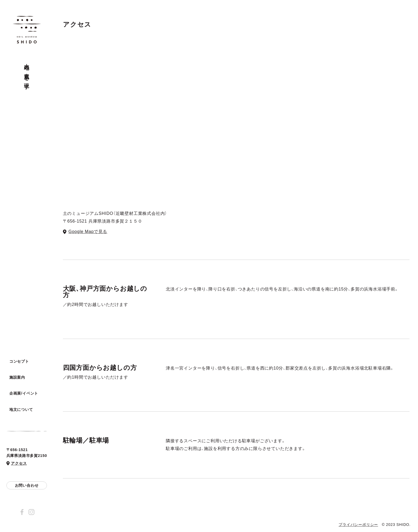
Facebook (22, 512)
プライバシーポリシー (358, 525)
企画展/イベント (24, 394)
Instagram (31, 512)
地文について (21, 410)
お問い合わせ (27, 485)
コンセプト (19, 362)
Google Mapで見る (88, 232)
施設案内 (17, 378)
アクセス (19, 463)
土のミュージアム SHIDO (27, 30)
